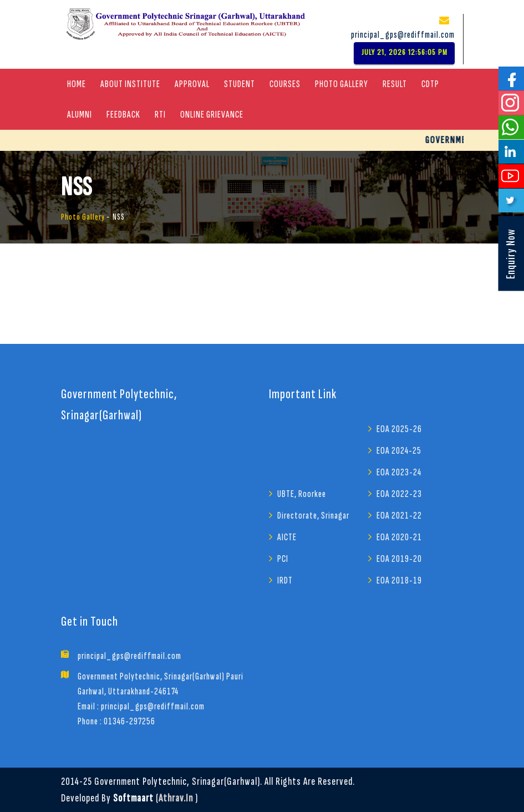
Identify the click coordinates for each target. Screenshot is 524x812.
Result (395, 84)
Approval (192, 84)
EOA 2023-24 (399, 472)
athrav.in (176, 798)
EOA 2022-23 (399, 494)
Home (77, 84)
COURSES (285, 84)
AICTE (287, 537)
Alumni (80, 115)
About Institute (130, 84)
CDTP (430, 84)
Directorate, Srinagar (313, 516)
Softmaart (133, 798)
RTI (160, 115)
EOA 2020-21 (399, 537)
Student (240, 84)
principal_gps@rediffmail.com (403, 35)
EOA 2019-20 (399, 559)
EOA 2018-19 (399, 580)
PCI (283, 559)
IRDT (285, 580)
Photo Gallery (342, 84)
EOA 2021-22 (399, 516)
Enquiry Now (510, 254)
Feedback (123, 115)
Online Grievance (212, 115)
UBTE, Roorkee (302, 494)
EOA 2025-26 (399, 429)
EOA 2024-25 (399, 451)
